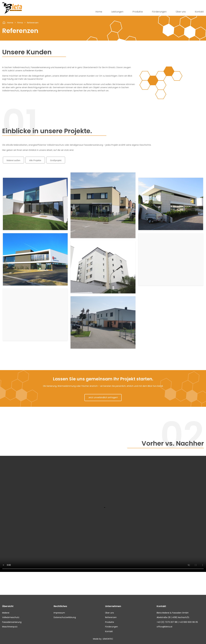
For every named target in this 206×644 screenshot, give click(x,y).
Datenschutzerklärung (65, 617)
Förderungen (159, 12)
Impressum (59, 613)
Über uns (181, 12)
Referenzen (33, 23)
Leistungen (117, 12)
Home (99, 12)
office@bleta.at (165, 627)
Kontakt (199, 12)
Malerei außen (13, 160)
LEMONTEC (108, 639)
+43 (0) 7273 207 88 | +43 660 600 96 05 (177, 622)
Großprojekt (56, 160)
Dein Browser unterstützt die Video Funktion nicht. (103, 514)
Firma (20, 23)
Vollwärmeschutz (11, 617)
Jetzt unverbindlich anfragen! (103, 397)
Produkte (138, 12)
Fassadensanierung (12, 622)
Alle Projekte (35, 160)
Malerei (6, 613)
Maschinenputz (10, 627)
